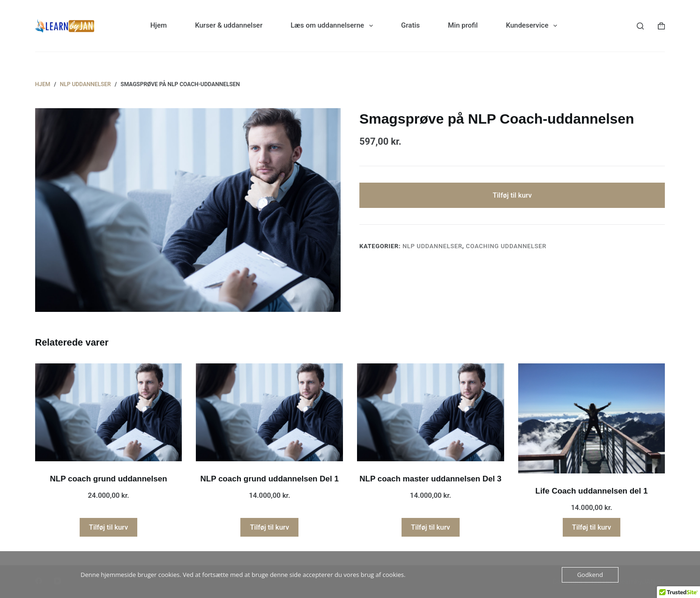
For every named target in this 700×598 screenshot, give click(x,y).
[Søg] (640, 26)
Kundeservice (534, 26)
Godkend (590, 575)
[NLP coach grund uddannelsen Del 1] (269, 412)
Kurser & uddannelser (229, 25)
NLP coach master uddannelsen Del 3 (430, 479)
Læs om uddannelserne (334, 26)
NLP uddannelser (432, 247)
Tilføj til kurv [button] (108, 527)
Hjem (159, 25)
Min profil (463, 25)
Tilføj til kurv (512, 195)
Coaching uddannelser (506, 247)
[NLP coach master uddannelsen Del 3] (431, 412)
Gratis (410, 25)
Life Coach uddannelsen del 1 (592, 491)
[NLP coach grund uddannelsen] (109, 412)
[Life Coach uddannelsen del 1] (592, 418)
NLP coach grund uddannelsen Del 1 (269, 479)
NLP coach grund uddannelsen (109, 479)
